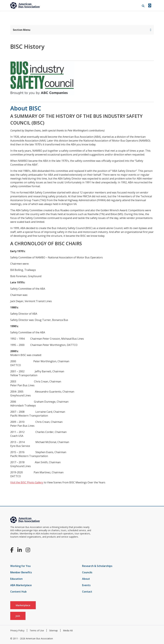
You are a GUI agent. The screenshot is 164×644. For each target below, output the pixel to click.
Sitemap (53, 630)
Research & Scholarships (97, 566)
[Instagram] (28, 550)
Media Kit (68, 630)
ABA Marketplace (21, 585)
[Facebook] (12, 550)
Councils (87, 572)
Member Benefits (21, 572)
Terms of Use (37, 630)
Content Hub (18, 592)
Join (18, 616)
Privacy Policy (17, 630)
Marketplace (23, 605)
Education (16, 579)
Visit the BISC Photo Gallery (27, 482)
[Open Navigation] (150, 5)
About (86, 579)
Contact (87, 592)
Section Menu (82, 30)
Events (86, 585)
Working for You (20, 566)
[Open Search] (143, 6)
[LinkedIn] (20, 550)
